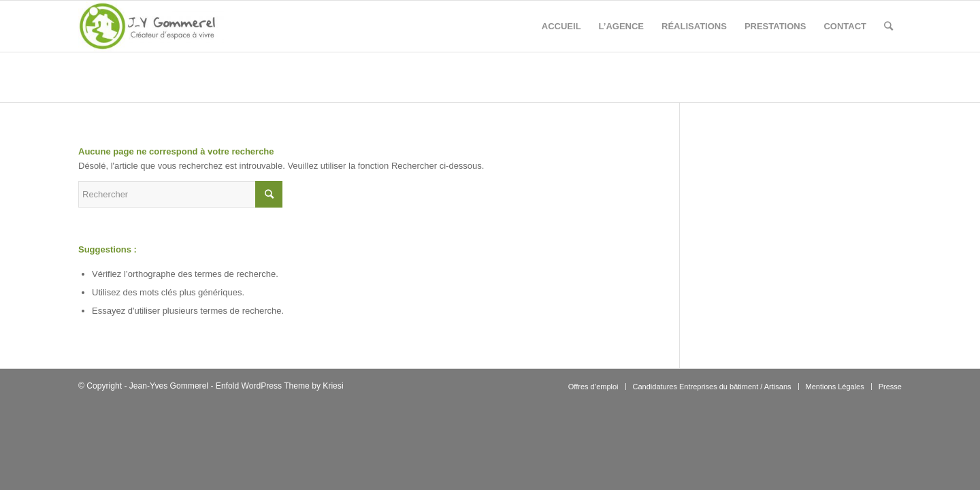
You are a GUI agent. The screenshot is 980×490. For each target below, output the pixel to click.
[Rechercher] (888, 26)
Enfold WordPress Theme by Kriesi (280, 386)
